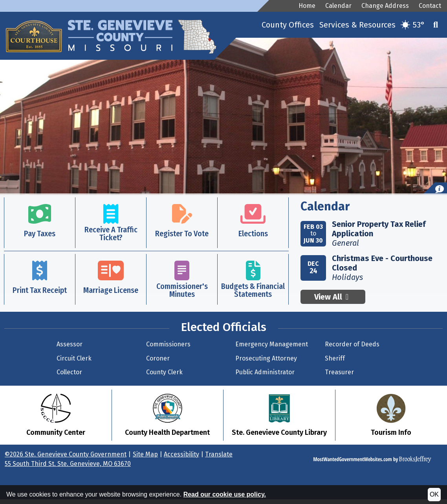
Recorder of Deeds (352, 344)
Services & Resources (357, 25)
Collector (69, 372)
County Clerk (164, 372)
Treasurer (339, 372)
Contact (430, 6)
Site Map (145, 454)
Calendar (338, 6)
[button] (436, 25)
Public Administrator (265, 372)
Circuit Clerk (74, 358)
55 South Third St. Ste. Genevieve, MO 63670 (68, 464)
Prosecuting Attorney (266, 358)
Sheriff (335, 358)
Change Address (385, 6)
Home (307, 6)
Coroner (158, 358)
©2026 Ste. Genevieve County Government (66, 454)
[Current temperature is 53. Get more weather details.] (413, 25)
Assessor (70, 344)
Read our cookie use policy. (225, 494)
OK (434, 494)
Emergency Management (272, 344)
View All (333, 297)
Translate (219, 454)
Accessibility (181, 454)
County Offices (288, 25)
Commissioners (168, 344)
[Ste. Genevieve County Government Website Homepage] (123, 29)
